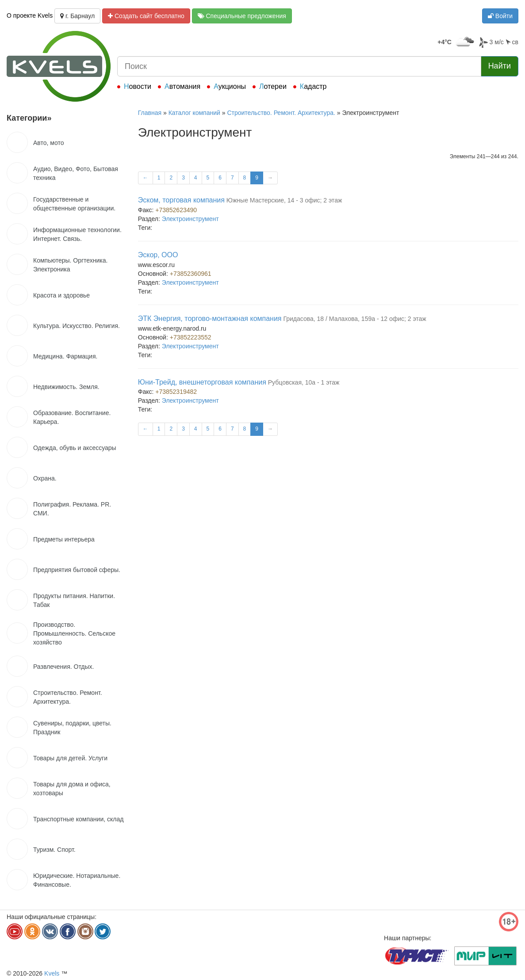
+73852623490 (176, 210)
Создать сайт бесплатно (146, 16)
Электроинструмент (190, 219)
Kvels (52, 973)
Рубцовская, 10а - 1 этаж (304, 382)
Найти (500, 66)
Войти (500, 16)
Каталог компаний (194, 113)
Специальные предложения (242, 16)
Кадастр (313, 86)
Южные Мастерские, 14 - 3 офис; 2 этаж (284, 200)
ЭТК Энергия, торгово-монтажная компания (210, 318)
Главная (150, 113)
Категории (29, 118)
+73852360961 (191, 274)
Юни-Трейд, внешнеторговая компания (202, 382)
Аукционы (230, 86)
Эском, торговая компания (181, 200)
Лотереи (273, 86)
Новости (138, 86)
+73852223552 (191, 337)
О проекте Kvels (30, 15)
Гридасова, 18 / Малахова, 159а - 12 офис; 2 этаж (354, 319)
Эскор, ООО (158, 255)
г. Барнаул (77, 16)
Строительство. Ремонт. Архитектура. (281, 113)
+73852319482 (176, 392)
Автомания (182, 86)
